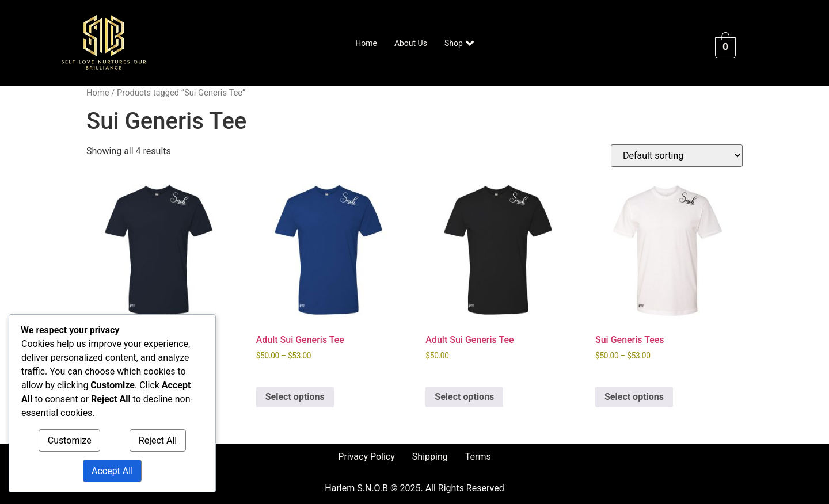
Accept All (112, 471)
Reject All (158, 440)
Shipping (430, 457)
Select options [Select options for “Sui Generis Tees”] (634, 397)
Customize (70, 440)
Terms (478, 457)
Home (366, 43)
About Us (411, 43)
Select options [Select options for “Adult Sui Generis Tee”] (295, 397)
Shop (459, 43)
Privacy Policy (366, 457)
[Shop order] (677, 156)
